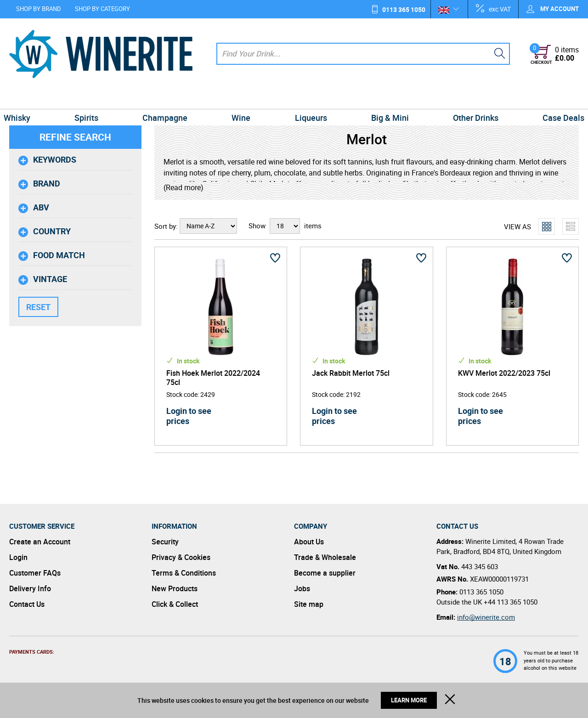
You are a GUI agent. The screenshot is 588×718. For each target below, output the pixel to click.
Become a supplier (325, 573)
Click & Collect (175, 604)
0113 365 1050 (404, 9)
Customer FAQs (35, 573)
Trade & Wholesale (325, 557)
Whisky (26, 98)
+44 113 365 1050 (511, 602)
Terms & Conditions (184, 573)
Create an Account (40, 542)
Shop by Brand (39, 9)
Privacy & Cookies (181, 557)
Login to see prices (189, 416)
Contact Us (27, 604)
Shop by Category (102, 9)
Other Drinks (469, 98)
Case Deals (554, 98)
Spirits (93, 98)
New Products (175, 588)
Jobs (302, 588)
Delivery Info (30, 588)
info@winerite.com (486, 617)
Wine (242, 98)
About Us (309, 542)
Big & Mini (386, 98)
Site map (309, 604)
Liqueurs (310, 98)
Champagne (169, 98)
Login (18, 557)
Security (165, 542)
